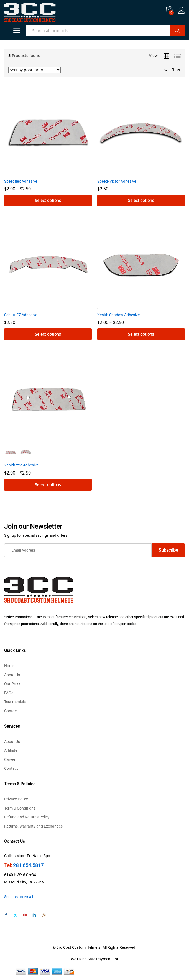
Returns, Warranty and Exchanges (33, 826)
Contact (11, 711)
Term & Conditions (20, 808)
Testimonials (15, 702)
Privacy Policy (16, 799)
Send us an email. (19, 897)
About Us (12, 675)
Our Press (13, 684)
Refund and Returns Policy (27, 817)
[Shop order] (35, 70)
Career (10, 759)
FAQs (9, 693)
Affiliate (11, 750)
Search (177, 30)
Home (9, 666)
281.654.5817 (28, 865)
